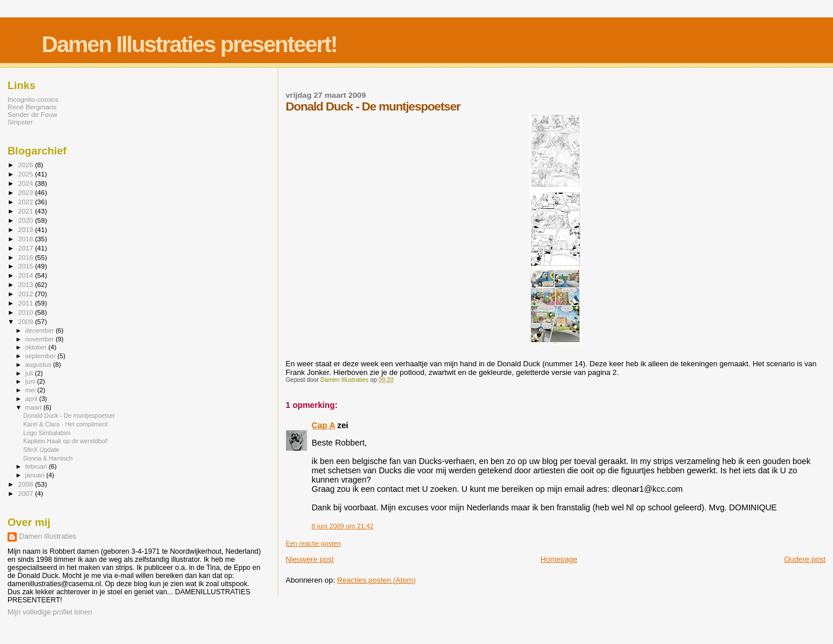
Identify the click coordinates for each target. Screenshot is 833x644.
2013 (26, 284)
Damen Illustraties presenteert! (189, 44)
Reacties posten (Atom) (377, 580)
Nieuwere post (310, 559)
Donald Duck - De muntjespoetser (69, 415)
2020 (26, 220)
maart (35, 407)
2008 (26, 484)
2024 (26, 183)
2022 (26, 202)
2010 (26, 312)
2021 (26, 211)
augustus (39, 365)
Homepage (559, 559)
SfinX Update (41, 450)
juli (30, 373)
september (42, 356)
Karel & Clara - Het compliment (65, 424)
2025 (26, 174)
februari (37, 466)
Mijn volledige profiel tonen (50, 612)
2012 (26, 294)
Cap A (323, 425)
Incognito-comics (33, 99)
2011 (26, 303)
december (41, 330)
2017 (26, 248)
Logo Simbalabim (47, 433)
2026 (26, 165)
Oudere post (805, 559)
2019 (26, 229)
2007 (26, 493)
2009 (26, 321)
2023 (26, 192)
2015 (26, 266)
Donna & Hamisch (48, 458)
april (32, 399)
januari (36, 475)
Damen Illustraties (48, 536)
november (41, 339)
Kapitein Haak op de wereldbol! (65, 441)
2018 (26, 239)
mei (32, 390)
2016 (26, 257)
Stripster (20, 122)
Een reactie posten (313, 543)
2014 (26, 275)
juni (31, 381)
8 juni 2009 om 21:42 (343, 526)
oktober (37, 347)
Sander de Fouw (32, 114)
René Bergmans (32, 107)
